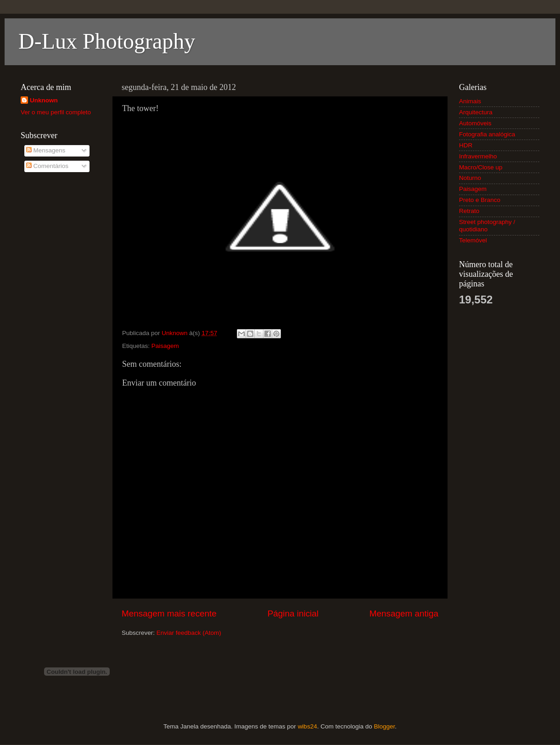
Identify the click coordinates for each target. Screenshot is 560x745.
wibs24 (308, 726)
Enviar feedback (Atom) (189, 633)
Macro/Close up (481, 167)
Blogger (384, 726)
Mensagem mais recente (169, 613)
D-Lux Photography (107, 41)
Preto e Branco (480, 200)
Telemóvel (473, 240)
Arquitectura (476, 112)
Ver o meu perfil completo (56, 112)
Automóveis (475, 123)
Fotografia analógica (487, 134)
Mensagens (46, 150)
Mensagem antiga (404, 613)
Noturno (470, 178)
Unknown (44, 100)
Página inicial (293, 613)
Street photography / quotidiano (487, 226)
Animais (470, 101)
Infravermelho (478, 156)
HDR (466, 145)
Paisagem (165, 346)
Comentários (47, 166)
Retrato (469, 211)
